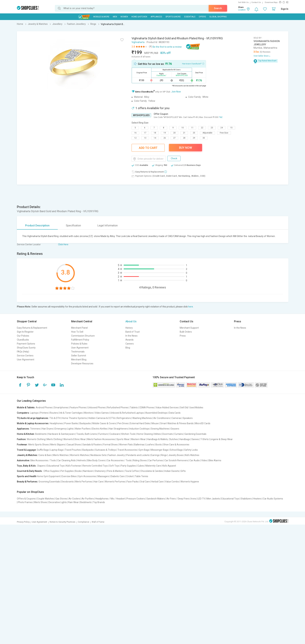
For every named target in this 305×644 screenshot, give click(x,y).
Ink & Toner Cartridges (71, 413)
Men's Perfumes (84, 482)
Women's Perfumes (115, 482)
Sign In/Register (25, 332)
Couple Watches (46, 499)
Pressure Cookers (136, 499)
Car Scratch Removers (176, 460)
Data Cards (175, 413)
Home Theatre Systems (74, 418)
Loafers (150, 445)
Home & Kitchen (139, 17)
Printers (44, 413)
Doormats (168, 434)
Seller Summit (79, 356)
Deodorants (68, 482)
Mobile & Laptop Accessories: (33, 423)
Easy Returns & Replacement (32, 328)
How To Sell (77, 332)
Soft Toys (114, 466)
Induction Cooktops (139, 429)
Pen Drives (123, 423)
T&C (221, 117)
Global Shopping (218, 17)
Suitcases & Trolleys (106, 450)
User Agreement (26, 360)
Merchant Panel (79, 328)
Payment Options (26, 344)
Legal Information (107, 225)
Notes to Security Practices (62, 522)
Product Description (37, 225)
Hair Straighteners (118, 429)
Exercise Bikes (69, 476)
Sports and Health (27, 476)
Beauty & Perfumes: (27, 482)
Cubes (141, 466)
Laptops (34, 413)
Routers (54, 413)
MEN (115, 17)
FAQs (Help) (23, 352)
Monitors (89, 413)
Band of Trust (133, 332)
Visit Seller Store (261, 56)
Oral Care (145, 482)
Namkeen (88, 471)
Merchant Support (189, 328)
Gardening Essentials (195, 434)
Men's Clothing (54, 439)
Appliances (156, 17)
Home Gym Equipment (48, 476)
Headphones (56, 423)
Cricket (130, 476)
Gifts (183, 471)
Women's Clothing (36, 439)
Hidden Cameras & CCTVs (102, 418)
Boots (159, 445)
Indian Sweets (172, 471)
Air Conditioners (162, 418)
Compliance (83, 522)
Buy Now (186, 148)
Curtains (179, 434)
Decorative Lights (58, 502)
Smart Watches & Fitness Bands (177, 423)
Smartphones (61, 408)
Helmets (82, 460)
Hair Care (98, 482)
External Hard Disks (140, 423)
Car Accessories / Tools (119, 460)
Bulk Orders (186, 332)
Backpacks (85, 423)
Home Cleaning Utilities (149, 434)
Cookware (115, 434)
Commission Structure (83, 336)
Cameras (176, 418)
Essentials (190, 17)
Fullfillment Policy (80, 340)
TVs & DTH (55, 418)
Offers (202, 17)
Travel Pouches (73, 450)
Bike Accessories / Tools (43, 460)
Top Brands (99, 502)
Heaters (257, 499)
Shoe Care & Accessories (176, 445)
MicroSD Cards (203, 423)
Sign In (285, 9)
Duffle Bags (43, 450)
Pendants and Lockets (138, 455)
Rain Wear (73, 502)
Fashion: (22, 439)
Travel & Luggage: (27, 450)
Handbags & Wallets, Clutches (163, 439)
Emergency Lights (64, 429)
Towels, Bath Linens (87, 434)
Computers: (23, 413)
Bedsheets (41, 434)
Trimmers (35, 429)
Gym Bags (144, 450)
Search (218, 8)
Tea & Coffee (132, 471)
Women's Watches (80, 455)
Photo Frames (25, 502)
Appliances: (23, 429)
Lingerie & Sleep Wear (221, 439)
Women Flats (126, 445)
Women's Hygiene (190, 482)
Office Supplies (51, 471)
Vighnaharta (138, 42)
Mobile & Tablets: (26, 408)
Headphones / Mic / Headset (110, 499)
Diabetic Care (118, 476)
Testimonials (78, 352)
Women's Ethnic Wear (75, 439)
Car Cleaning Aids (66, 460)
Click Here (63, 244)
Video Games (102, 413)
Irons (194, 499)
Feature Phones (78, 408)
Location (242, 10)
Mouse (155, 423)
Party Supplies (128, 466)
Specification (73, 225)
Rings (164, 455)
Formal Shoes (110, 445)
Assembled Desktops (156, 413)
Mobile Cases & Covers (104, 423)
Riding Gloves (140, 460)
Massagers (103, 476)
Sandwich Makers (156, 499)
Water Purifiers (83, 429)
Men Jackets (213, 499)
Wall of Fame (98, 522)
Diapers (41, 466)
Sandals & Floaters (92, 445)
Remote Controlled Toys (95, 466)
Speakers (188, 418)
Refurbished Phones (118, 408)
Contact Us (256, 2)
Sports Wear (123, 439)
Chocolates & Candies (152, 471)
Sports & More (173, 17)
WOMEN (124, 17)
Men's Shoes (41, 502)
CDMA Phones (147, 408)
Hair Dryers (48, 429)
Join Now (176, 92)
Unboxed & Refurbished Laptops (127, 413)
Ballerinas (139, 445)
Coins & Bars (45, 455)
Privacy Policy (23, 522)
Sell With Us (243, 2)
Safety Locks (191, 450)
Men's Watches (61, 455)
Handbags (185, 439)
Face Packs (133, 482)
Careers (130, 344)
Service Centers (25, 356)
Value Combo (172, 482)
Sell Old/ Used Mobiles (192, 408)
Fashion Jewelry (116, 455)
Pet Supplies (67, 471)
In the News (131, 336)
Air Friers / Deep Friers (178, 499)
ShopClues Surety (26, 348)
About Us (131, 321)
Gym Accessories (87, 476)
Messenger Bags (160, 450)
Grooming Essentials (49, 482)
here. (191, 307)
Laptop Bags (57, 450)
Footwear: (22, 445)
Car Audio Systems (273, 499)
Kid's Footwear (74, 466)
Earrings (155, 455)
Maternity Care (153, 466)
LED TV (201, 499)
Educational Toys (56, 466)
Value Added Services (167, 408)
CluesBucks (23, 340)
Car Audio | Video (198, 460)
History (129, 328)
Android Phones (44, 408)
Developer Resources (82, 364)
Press (183, 336)
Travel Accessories (127, 450)
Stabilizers (246, 499)
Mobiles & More (101, 17)
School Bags (176, 450)
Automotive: (23, 460)
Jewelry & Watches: (27, 455)
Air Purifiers (88, 499)
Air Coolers (74, 499)
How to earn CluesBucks (193, 64)
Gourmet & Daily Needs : (30, 471)
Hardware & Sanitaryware (61, 434)
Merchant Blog (79, 360)
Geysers (175, 429)
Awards (129, 340)
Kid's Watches (192, 455)
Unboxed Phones (97, 408)
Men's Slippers (58, 445)
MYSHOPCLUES (141, 115)
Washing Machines (142, 418)
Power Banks (71, 423)
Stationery (100, 471)
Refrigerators (124, 418)
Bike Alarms (215, 460)
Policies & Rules (79, 344)
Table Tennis (141, 476)
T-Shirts (204, 439)
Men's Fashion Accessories (101, 439)
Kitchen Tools (128, 434)
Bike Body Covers (96, 460)
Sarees (195, 439)
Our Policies (23, 336)
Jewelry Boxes (176, 455)
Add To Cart (148, 148)
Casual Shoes (74, 445)
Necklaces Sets (98, 455)
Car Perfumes (156, 460)
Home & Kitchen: (26, 434)
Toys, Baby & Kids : (27, 466)
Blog (128, 348)
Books (78, 471)
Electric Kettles (100, 429)
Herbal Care (157, 482)
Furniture (103, 434)
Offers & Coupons (26, 499)
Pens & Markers (115, 471)
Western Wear (138, 439)
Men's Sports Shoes (39, 445)
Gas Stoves (61, 499)
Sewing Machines (160, 429)
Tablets (134, 408)
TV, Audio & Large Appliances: (33, 418)
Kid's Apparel (169, 466)
